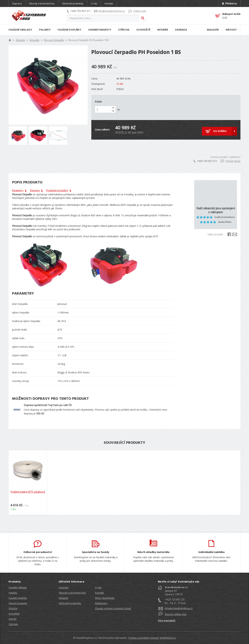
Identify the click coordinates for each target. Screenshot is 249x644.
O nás (94, 3)
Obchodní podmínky (73, 3)
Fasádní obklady (18, 587)
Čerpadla (34, 40)
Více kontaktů (167, 621)
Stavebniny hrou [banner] (29, 16)
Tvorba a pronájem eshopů (143, 638)
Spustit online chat (176, 614)
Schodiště (14, 614)
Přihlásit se (229, 3)
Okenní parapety (18, 603)
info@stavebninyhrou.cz (110, 11)
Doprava (17, 3)
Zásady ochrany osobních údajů (113, 608)
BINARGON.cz (168, 638)
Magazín (63, 598)
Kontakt (109, 3)
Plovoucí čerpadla (54, 40)
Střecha (13, 608)
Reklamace (101, 603)
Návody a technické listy (42, 3)
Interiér (13, 619)
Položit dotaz (231, 161)
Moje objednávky (105, 598)
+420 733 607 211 (79, 11)
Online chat (137, 11)
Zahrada (20, 40)
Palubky (13, 593)
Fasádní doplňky (18, 598)
